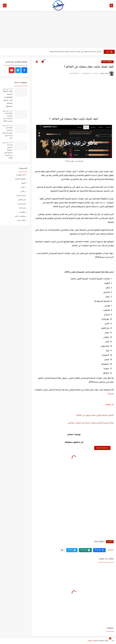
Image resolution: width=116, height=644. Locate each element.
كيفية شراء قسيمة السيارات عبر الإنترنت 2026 (8, 117)
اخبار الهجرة (21, 175)
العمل (23, 183)
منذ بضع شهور (7, 89)
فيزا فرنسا (22, 204)
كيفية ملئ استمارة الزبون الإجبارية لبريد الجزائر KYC (7, 133)
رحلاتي (23, 191)
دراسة (23, 187)
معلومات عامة (107, 62)
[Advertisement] (58, 30)
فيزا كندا (22, 208)
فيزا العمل (22, 199)
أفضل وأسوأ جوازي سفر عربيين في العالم (95, 415)
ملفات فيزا (21, 220)
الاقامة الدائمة (20, 179)
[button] (99, 550)
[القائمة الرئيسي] (111, 5)
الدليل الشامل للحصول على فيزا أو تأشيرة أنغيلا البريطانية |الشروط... (75, 52)
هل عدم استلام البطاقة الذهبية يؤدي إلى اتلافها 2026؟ (8, 152)
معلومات (22, 212)
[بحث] (5, 5)
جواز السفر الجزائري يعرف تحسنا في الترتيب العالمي (90, 423)
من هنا (110, 394)
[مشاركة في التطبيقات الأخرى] (62, 550)
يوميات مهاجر (92, 641)
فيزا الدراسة (21, 195)
